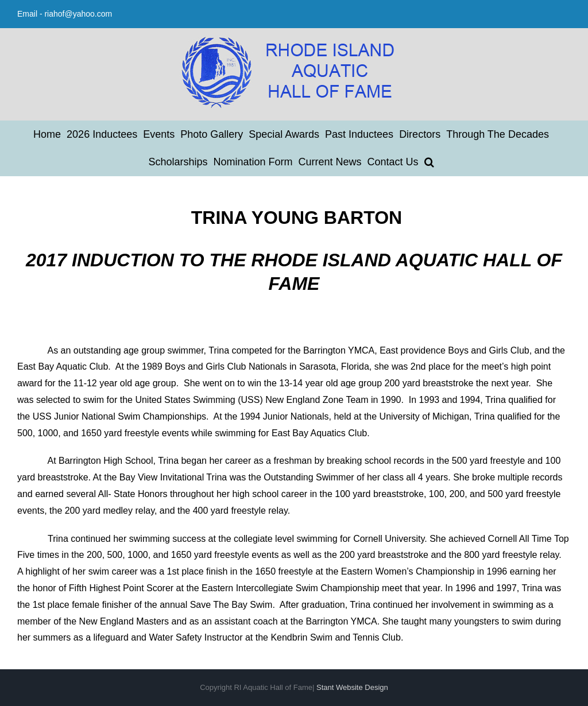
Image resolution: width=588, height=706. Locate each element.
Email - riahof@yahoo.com (65, 14)
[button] (429, 162)
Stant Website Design (352, 687)
